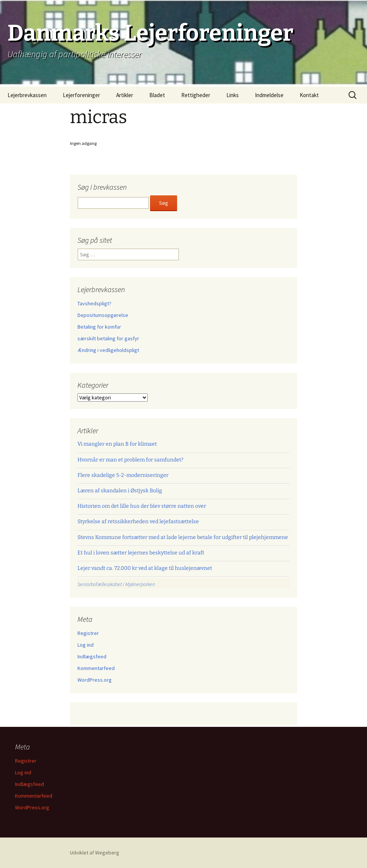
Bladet (157, 95)
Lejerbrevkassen (27, 95)
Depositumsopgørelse (103, 315)
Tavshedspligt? (94, 303)
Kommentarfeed (96, 668)
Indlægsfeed (92, 656)
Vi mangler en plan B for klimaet (117, 444)
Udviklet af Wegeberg (95, 853)
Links (233, 95)
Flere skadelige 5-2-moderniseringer (123, 475)
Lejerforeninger (81, 95)
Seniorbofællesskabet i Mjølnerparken (116, 584)
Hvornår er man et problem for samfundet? (130, 460)
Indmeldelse (269, 95)
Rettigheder (196, 95)
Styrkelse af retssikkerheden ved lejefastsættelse (138, 522)
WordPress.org (95, 680)
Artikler (125, 95)
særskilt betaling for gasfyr (108, 338)
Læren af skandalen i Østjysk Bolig (120, 491)
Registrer (88, 633)
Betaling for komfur (99, 327)
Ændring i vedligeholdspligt (108, 350)
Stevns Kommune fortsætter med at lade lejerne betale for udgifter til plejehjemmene (183, 537)
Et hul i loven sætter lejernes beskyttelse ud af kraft (141, 553)
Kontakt (309, 95)
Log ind (86, 645)
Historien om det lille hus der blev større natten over (142, 506)
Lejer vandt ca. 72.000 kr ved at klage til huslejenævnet (145, 568)
